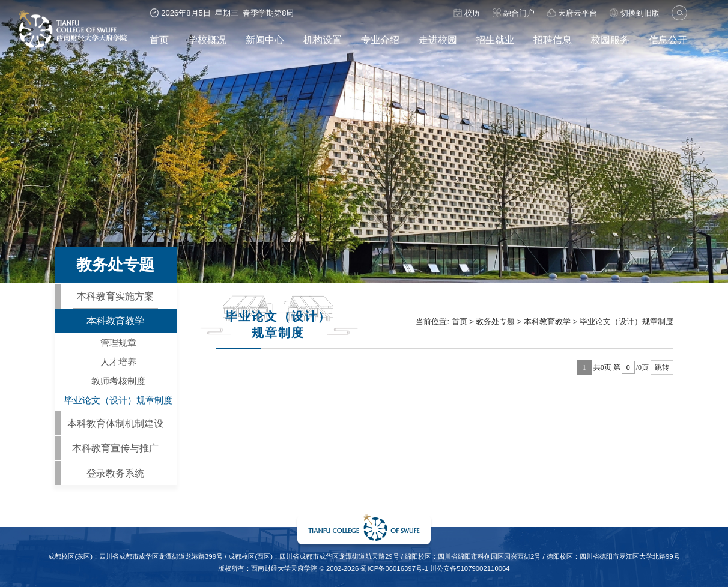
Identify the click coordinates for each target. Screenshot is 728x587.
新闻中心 (265, 40)
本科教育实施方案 (115, 296)
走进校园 (438, 40)
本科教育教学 (115, 321)
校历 (467, 13)
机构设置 (323, 40)
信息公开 (668, 40)
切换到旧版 (635, 13)
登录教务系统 (115, 473)
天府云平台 (572, 13)
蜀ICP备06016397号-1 (394, 568)
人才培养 (118, 362)
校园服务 (610, 40)
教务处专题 (495, 321)
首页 (159, 40)
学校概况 (207, 40)
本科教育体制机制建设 (115, 423)
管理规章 (118, 343)
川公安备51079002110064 (470, 568)
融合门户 (514, 13)
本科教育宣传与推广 (115, 448)
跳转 (662, 367)
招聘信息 (553, 40)
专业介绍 (380, 40)
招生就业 (495, 40)
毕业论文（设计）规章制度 (118, 400)
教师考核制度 (118, 381)
